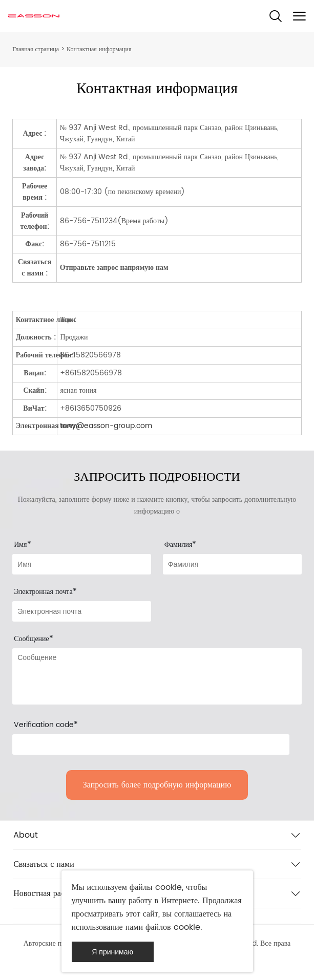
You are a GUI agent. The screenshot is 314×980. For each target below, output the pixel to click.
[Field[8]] (232, 564)
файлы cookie (156, 887)
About (26, 835)
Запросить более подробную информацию (157, 785)
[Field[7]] (82, 564)
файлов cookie (173, 927)
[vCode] (151, 744)
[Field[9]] (82, 611)
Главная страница (36, 49)
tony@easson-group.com (106, 426)
